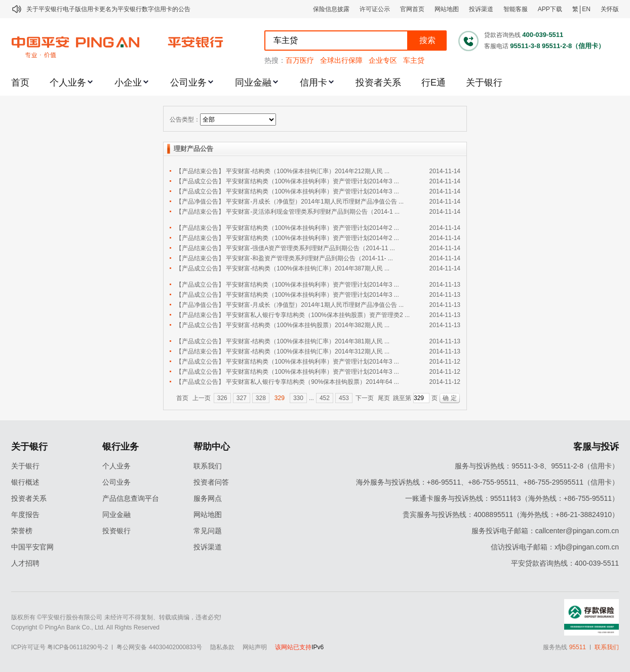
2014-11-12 (445, 362)
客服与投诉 (596, 447)
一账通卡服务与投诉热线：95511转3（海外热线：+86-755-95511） (512, 498)
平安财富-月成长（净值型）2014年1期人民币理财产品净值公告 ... (315, 202)
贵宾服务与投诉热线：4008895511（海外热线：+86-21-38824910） (511, 515)
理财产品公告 (193, 149)
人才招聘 (25, 563)
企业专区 (383, 60)
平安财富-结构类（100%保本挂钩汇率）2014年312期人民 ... (308, 351)
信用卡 (313, 83)
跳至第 (402, 398)
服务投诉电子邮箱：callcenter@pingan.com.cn (545, 531)
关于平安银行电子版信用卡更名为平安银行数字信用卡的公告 (108, 9)
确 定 (449, 398)
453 (344, 398)
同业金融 (253, 83)
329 (280, 398)
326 (222, 398)
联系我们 (208, 466)
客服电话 (496, 46)
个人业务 (68, 83)
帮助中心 (212, 447)
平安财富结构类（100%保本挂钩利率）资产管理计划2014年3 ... (312, 181)
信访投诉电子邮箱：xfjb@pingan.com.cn (555, 547)
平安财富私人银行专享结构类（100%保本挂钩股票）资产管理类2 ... (318, 315)
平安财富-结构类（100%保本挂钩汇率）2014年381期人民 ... (308, 341)
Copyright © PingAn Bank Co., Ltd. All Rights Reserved (85, 627)
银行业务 (121, 447)
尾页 (384, 398)
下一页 (365, 398)
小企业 (128, 83)
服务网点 (208, 498)
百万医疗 (300, 60)
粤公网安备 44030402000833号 (159, 647)
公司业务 (188, 83)
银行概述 (25, 482)
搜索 (427, 40)
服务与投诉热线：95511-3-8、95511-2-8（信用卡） (537, 466)
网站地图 (447, 9)
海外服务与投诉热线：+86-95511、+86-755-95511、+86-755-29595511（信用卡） (487, 482)
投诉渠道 (481, 9)
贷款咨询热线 (502, 35)
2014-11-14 (445, 171)
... (311, 398)
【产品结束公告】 (200, 171)
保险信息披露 (331, 9)
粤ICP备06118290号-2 (77, 647)
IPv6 (318, 647)
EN (586, 9)
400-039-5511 (543, 35)
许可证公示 (375, 9)
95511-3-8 (525, 46)
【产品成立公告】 (200, 181)
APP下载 (550, 9)
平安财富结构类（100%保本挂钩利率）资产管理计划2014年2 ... (312, 228)
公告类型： (185, 120)
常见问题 (208, 531)
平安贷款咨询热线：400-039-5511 (565, 563)
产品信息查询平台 (131, 498)
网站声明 (255, 647)
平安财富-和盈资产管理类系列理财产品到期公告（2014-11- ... (309, 258)
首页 (20, 83)
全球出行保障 (341, 60)
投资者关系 (378, 83)
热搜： (275, 60)
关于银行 (484, 83)
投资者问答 (211, 482)
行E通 (434, 83)
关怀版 (610, 9)
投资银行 (116, 531)
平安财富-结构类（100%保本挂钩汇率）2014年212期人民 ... (308, 171)
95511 (578, 647)
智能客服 (516, 9)
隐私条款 (222, 647)
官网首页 (412, 9)
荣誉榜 (22, 531)
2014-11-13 (445, 285)
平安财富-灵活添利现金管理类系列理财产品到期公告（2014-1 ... (313, 212)
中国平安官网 (32, 547)
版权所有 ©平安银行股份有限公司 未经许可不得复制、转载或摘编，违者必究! (116, 617)
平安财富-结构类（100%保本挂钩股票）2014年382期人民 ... (308, 325)
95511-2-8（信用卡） (573, 46)
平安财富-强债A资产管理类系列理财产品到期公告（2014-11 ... (310, 248)
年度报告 (25, 515)
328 (261, 398)
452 (325, 398)
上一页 (202, 398)
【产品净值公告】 (200, 202)
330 (298, 398)
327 (242, 398)
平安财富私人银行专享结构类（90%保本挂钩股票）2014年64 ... (312, 382)
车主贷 (414, 60)
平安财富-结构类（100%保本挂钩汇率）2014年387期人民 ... (308, 268)
